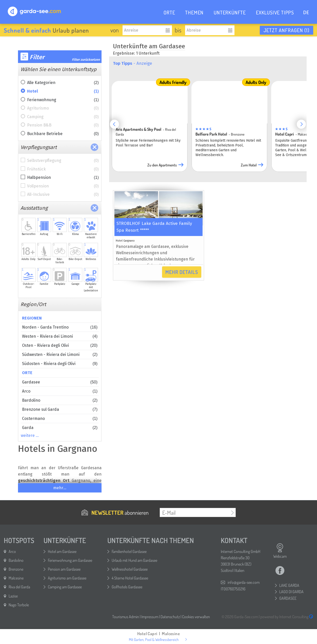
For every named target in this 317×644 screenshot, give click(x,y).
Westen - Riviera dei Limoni (60, 336)
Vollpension (63, 186)
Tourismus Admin (126, 617)
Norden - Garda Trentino (60, 327)
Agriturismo (63, 108)
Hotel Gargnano (125, 241)
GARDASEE (288, 598)
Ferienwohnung (63, 100)
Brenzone (16, 569)
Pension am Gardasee (64, 569)
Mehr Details (182, 272)
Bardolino (60, 400)
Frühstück (63, 169)
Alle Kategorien (63, 83)
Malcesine (16, 578)
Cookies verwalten (196, 617)
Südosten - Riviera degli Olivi (60, 364)
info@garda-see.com (244, 582)
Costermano (60, 418)
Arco (60, 391)
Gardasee (60, 382)
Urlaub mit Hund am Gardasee (134, 560)
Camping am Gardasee (65, 587)
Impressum (150, 617)
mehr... (60, 488)
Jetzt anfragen (286, 30)
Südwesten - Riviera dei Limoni (60, 355)
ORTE (169, 12)
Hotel (63, 91)
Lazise (13, 596)
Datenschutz (170, 617)
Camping (63, 117)
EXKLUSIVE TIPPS (275, 12)
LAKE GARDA (289, 585)
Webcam (280, 551)
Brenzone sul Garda (60, 409)
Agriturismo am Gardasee (67, 578)
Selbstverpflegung (63, 161)
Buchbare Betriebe (63, 134)
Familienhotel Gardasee (129, 551)
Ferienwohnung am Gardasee (70, 560)
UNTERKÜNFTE (230, 12)
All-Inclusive (63, 195)
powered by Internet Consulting (287, 617)
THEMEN (194, 12)
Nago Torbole (19, 605)
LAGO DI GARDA (291, 592)
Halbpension (63, 178)
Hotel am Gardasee (62, 551)
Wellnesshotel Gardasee (130, 569)
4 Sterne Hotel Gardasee (130, 578)
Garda (60, 428)
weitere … (30, 435)
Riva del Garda (19, 587)
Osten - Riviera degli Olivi (60, 345)
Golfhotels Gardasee (127, 587)
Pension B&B (63, 125)
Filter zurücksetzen (86, 60)
